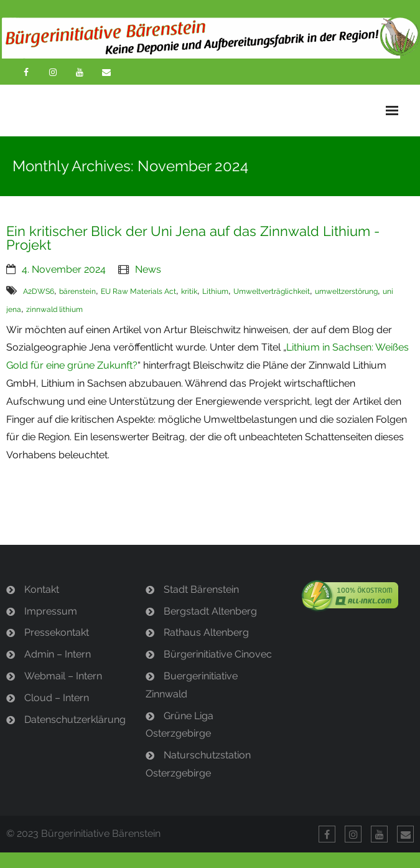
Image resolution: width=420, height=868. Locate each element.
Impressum (51, 611)
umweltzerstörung (346, 291)
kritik (189, 291)
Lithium (215, 291)
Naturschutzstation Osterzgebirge (198, 764)
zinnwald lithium (54, 309)
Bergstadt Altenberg (210, 611)
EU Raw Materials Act (138, 291)
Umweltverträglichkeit (272, 291)
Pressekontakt (57, 632)
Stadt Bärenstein (201, 589)
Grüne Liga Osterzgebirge (180, 725)
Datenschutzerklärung (75, 719)
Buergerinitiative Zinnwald (192, 685)
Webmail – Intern (63, 676)
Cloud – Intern (57, 698)
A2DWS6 (39, 291)
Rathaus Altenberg (206, 632)
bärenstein (77, 291)
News (148, 269)
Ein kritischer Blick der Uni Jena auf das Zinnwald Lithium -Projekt (193, 238)
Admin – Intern (58, 654)
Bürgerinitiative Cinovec (218, 654)
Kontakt (42, 589)
